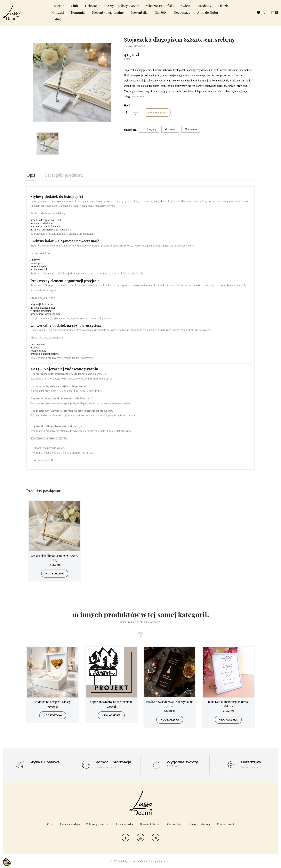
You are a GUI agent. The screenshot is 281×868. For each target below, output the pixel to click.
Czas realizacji (175, 824)
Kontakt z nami (225, 824)
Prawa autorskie (125, 824)
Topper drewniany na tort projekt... (111, 702)
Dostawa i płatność (150, 824)
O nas (50, 824)
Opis (31, 175)
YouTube (141, 838)
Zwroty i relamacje (200, 824)
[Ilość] (129, 113)
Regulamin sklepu (70, 824)
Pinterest (192, 129)
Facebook (126, 838)
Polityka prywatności (98, 824)
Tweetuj (172, 129)
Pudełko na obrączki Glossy (53, 702)
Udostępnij (150, 129)
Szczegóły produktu (64, 175)
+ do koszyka (157, 113)
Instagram (155, 838)
